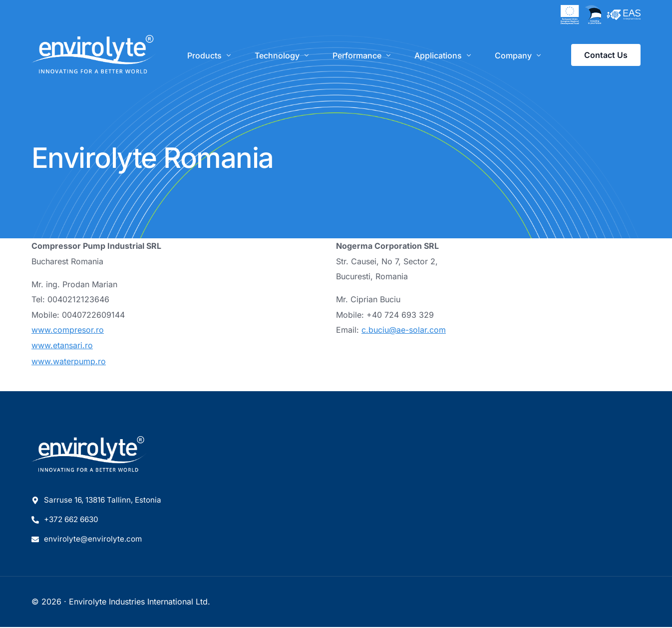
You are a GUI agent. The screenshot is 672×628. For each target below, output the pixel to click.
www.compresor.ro (68, 330)
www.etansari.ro (62, 345)
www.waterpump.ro (69, 360)
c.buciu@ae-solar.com (404, 330)
